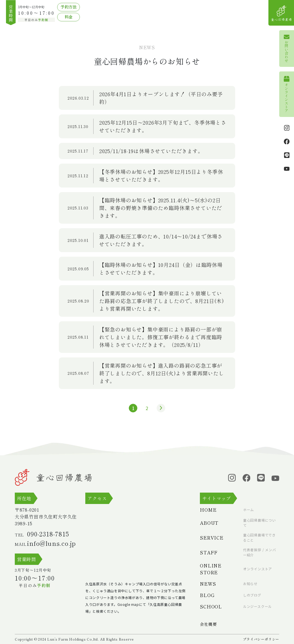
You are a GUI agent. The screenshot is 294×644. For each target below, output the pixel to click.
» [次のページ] (160, 408)
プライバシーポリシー (261, 639)
